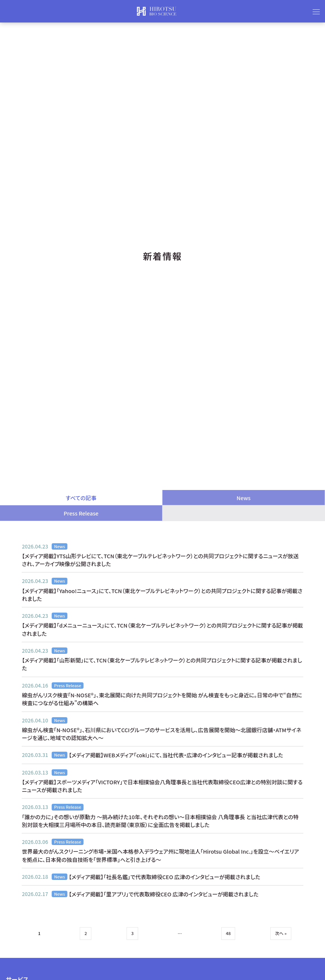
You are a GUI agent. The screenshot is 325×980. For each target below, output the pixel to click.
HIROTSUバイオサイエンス (157, 11)
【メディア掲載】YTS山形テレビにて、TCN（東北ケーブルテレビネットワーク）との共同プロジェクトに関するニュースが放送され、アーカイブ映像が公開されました (160, 560)
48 (228, 933)
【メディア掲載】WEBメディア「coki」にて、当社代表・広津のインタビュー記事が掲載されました (176, 755)
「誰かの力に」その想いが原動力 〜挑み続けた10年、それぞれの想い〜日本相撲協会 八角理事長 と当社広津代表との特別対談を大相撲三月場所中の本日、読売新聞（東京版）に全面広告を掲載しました (160, 821)
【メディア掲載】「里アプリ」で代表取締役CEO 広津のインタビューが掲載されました (164, 894)
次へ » (281, 933)
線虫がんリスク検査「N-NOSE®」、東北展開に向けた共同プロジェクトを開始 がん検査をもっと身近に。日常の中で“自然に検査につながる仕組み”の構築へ (162, 699)
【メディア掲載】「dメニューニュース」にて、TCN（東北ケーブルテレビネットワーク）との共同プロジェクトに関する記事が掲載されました (162, 629)
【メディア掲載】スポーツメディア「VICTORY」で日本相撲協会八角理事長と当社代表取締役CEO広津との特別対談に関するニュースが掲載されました (162, 786)
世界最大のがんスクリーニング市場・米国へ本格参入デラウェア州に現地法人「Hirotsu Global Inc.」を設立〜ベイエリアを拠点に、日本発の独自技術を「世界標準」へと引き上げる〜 (160, 855)
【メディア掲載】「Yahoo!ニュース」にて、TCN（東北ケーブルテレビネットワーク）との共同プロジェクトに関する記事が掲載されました (162, 595)
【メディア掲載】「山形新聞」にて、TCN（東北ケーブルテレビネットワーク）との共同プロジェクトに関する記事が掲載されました (162, 664)
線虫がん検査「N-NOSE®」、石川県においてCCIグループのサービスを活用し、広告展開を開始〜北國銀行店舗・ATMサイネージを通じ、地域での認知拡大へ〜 (161, 734)
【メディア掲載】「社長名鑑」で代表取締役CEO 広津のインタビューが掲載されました (165, 877)
